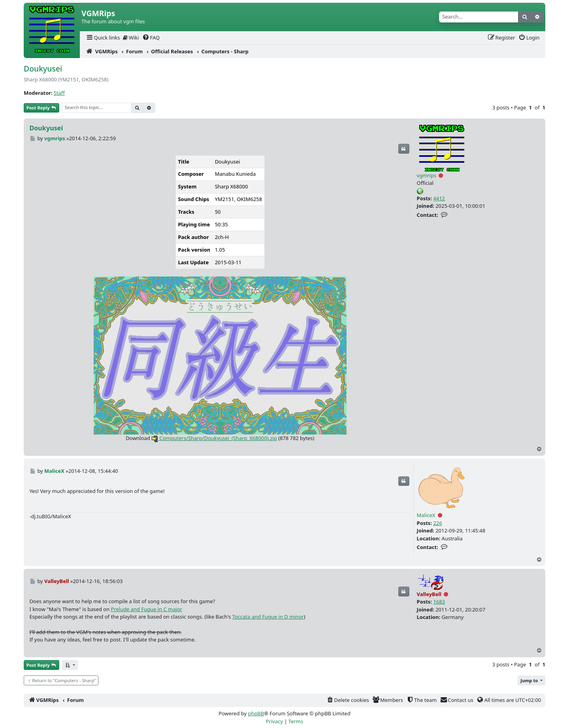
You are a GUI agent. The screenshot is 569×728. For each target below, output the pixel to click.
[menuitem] (103, 38)
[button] (70, 665)
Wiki (131, 38)
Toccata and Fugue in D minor (268, 617)
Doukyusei (43, 69)
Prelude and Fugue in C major (147, 609)
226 (437, 523)
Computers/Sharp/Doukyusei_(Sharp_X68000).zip (214, 438)
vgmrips (427, 175)
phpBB (256, 713)
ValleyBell (429, 594)
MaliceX (426, 515)
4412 (439, 198)
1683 (439, 602)
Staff (59, 93)
